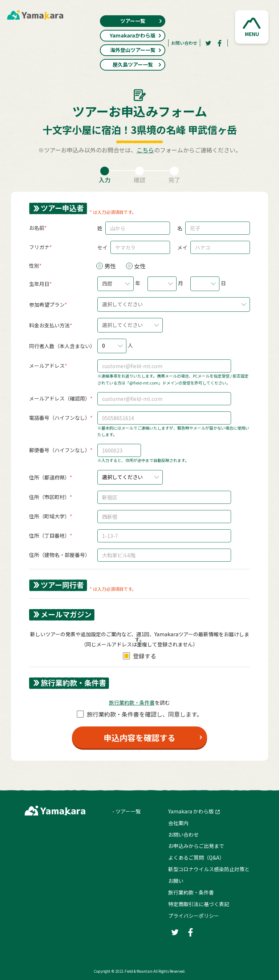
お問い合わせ (184, 43)
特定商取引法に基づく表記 (199, 904)
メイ (182, 247)
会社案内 (178, 823)
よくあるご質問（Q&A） (196, 857)
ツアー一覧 (141, 21)
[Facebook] (220, 43)
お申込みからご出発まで (196, 846)
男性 (110, 266)
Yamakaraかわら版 (136, 35)
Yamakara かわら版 (191, 811)
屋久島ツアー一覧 (137, 64)
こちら (145, 150)
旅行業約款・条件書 (191, 892)
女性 (140, 266)
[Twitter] (208, 43)
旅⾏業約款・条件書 (132, 702)
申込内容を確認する (139, 737)
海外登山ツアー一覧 (136, 50)
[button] (252, 27)
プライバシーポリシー (194, 916)
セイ (102, 247)
